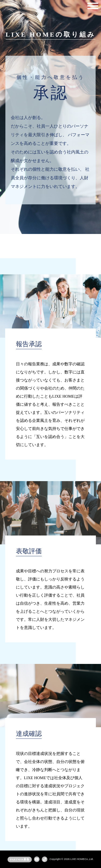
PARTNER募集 (20, 860)
